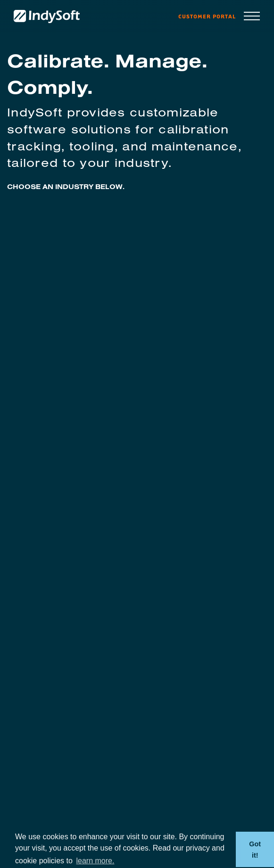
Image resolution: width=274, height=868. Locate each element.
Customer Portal (207, 16)
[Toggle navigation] (252, 17)
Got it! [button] (255, 850)
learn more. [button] (95, 861)
